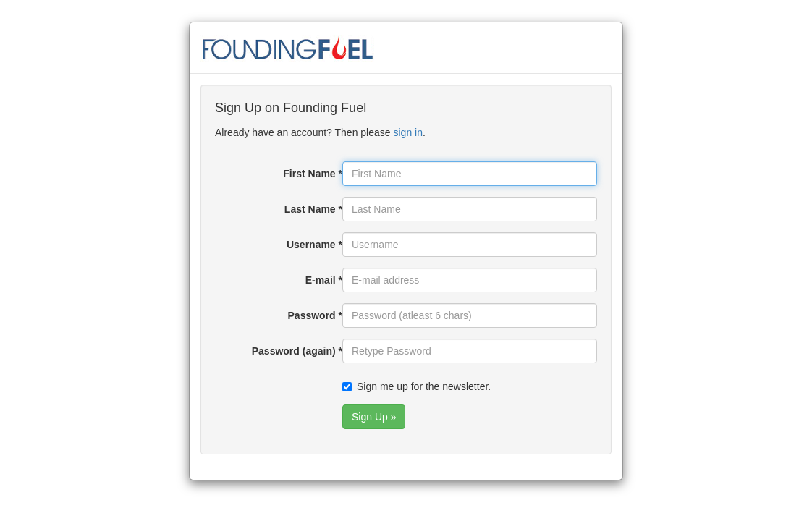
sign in (407, 132)
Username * (314, 245)
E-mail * (324, 280)
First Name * (313, 174)
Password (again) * (297, 351)
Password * (315, 315)
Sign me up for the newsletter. (416, 386)
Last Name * (313, 209)
